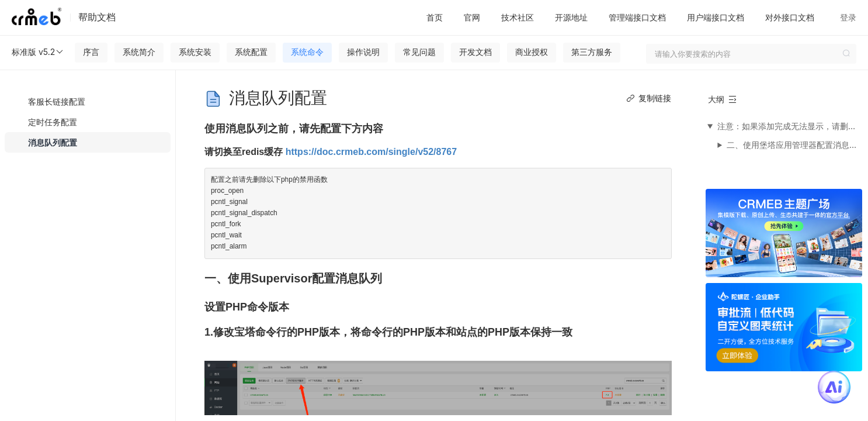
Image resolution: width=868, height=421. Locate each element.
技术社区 (518, 17)
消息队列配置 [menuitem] (53, 142)
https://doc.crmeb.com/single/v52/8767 (371, 152)
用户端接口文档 (716, 17)
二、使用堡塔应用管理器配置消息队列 (794, 145)
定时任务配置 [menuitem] (53, 122)
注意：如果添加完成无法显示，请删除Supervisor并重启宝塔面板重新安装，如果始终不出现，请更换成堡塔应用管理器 (789, 126)
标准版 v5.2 (38, 52)
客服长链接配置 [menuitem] (57, 101)
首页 (435, 17)
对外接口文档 (790, 17)
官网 (472, 17)
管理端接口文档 (637, 17)
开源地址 (571, 17)
